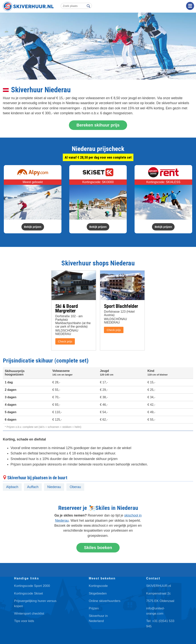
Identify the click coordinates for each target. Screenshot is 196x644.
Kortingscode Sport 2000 (32, 586)
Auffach (33, 487)
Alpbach (12, 487)
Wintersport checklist (29, 614)
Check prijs (65, 341)
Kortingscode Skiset (29, 593)
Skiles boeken (98, 548)
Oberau (75, 487)
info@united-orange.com (156, 611)
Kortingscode (98, 586)
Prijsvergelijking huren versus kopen (35, 603)
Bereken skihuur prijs (98, 125)
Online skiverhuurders (105, 601)
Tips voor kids (24, 621)
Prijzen (94, 608)
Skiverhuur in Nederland (98, 618)
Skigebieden (98, 593)
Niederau (54, 487)
